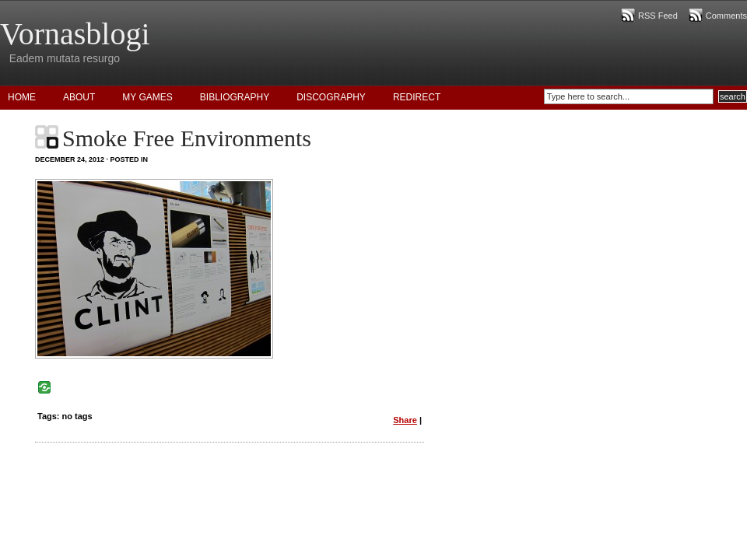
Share (405, 420)
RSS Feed (658, 16)
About (79, 97)
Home (22, 97)
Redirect (417, 97)
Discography (331, 97)
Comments (726, 16)
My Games (147, 97)
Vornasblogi (75, 34)
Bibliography (235, 97)
